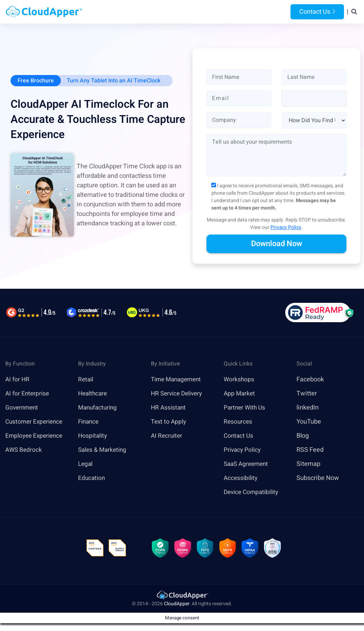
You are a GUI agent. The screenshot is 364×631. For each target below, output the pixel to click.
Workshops (239, 380)
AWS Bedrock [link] (24, 450)
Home (111, 12)
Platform (171, 12)
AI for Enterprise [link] (28, 394)
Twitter (307, 394)
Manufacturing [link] (99, 408)
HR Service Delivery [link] (178, 394)
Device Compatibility (253, 492)
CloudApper (177, 605)
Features (206, 12)
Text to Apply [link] (169, 422)
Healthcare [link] (94, 394)
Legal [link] (86, 464)
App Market (240, 394)
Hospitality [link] (93, 436)
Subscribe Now (318, 478)
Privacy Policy (286, 228)
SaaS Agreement (248, 464)
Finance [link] (89, 422)
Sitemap (308, 464)
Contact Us (317, 12)
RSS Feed (310, 450)
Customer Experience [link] (36, 422)
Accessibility (242, 478)
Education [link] (92, 478)
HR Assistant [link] (169, 408)
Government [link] (23, 408)
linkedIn (308, 408)
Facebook (310, 380)
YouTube (309, 422)
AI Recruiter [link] (167, 436)
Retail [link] (86, 380)
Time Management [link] (178, 380)
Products (137, 12)
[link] (182, 596)
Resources (238, 12)
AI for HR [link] (18, 380)
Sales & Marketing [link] (104, 450)
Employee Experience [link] (36, 436)
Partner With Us (246, 408)
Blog (264, 12)
